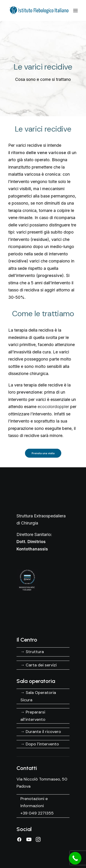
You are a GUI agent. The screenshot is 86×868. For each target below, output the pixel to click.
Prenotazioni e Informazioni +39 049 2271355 (37, 806)
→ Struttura (32, 652)
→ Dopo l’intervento (40, 744)
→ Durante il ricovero (41, 732)
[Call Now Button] (75, 858)
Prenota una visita (43, 453)
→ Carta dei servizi (39, 665)
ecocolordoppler (53, 407)
